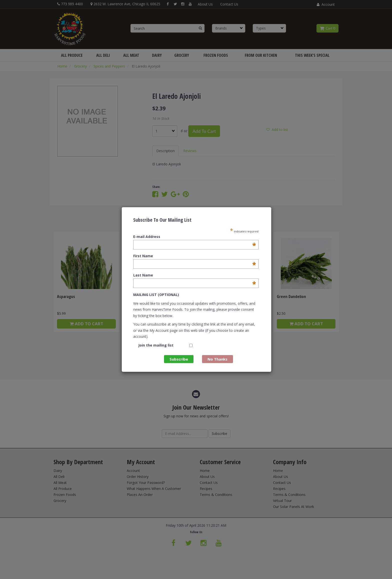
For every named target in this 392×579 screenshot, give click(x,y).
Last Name (195, 275)
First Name (195, 256)
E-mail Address (195, 237)
